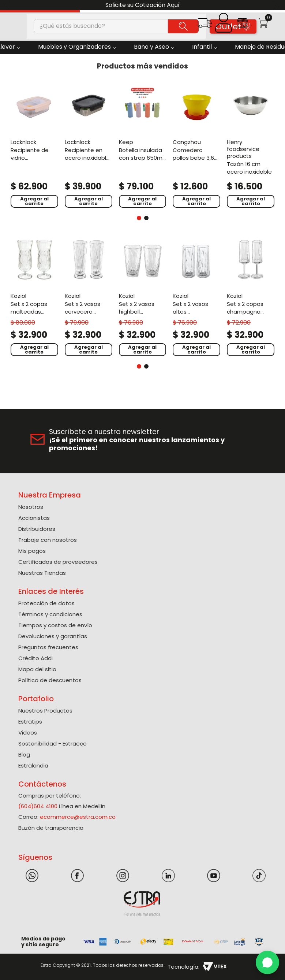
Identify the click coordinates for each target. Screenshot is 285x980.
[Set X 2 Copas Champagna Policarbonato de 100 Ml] (251, 297)
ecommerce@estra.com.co (78, 817)
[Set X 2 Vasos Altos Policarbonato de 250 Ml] (196, 297)
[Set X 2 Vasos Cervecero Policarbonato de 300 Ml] (89, 297)
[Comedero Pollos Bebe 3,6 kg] (196, 145)
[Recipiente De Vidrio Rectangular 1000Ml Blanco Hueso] (34, 145)
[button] (205, 25)
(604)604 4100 (38, 806)
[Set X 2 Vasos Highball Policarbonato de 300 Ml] (143, 297)
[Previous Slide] (8, 5)
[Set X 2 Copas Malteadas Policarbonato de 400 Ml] (34, 297)
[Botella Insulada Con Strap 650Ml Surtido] (143, 145)
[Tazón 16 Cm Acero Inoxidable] (251, 145)
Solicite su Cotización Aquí (142, 5)
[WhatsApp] (267, 962)
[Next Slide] (277, 5)
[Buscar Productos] (183, 26)
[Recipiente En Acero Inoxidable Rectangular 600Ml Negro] (89, 145)
